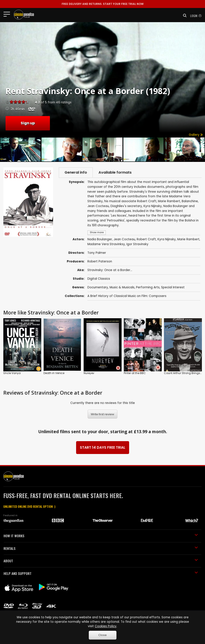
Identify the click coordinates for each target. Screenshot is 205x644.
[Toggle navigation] (8, 14)
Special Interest (173, 287)
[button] (183, 16)
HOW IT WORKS (101, 536)
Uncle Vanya (12, 373)
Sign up (28, 123)
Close (102, 635)
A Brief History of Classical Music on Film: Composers (127, 296)
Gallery (196, 135)
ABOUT (101, 561)
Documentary (98, 287)
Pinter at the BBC (135, 373)
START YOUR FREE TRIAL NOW (103, 4)
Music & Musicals (122, 287)
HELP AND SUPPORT (101, 573)
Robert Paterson (100, 261)
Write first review (102, 414)
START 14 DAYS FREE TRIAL (103, 447)
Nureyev (89, 373)
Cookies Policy (106, 626)
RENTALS (101, 548)
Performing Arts (148, 287)
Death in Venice (54, 373)
